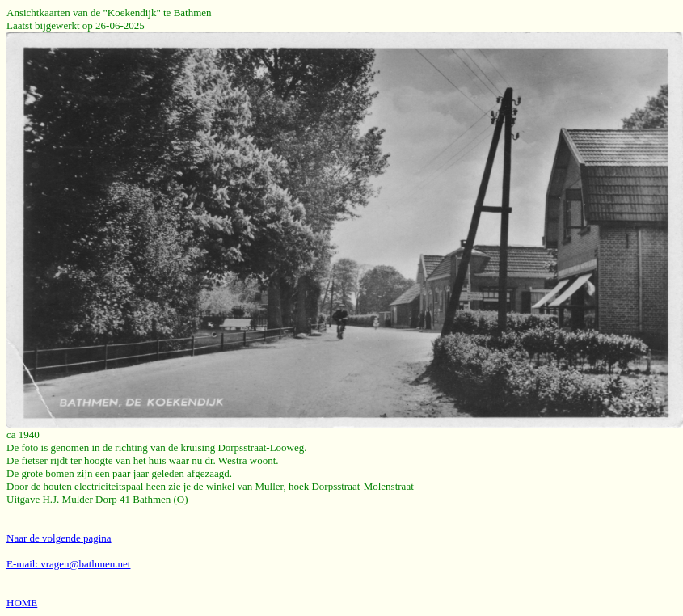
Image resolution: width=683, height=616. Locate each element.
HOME (22, 603)
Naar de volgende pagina (59, 538)
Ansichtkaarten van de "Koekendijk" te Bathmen (109, 13)
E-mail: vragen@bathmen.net (68, 564)
